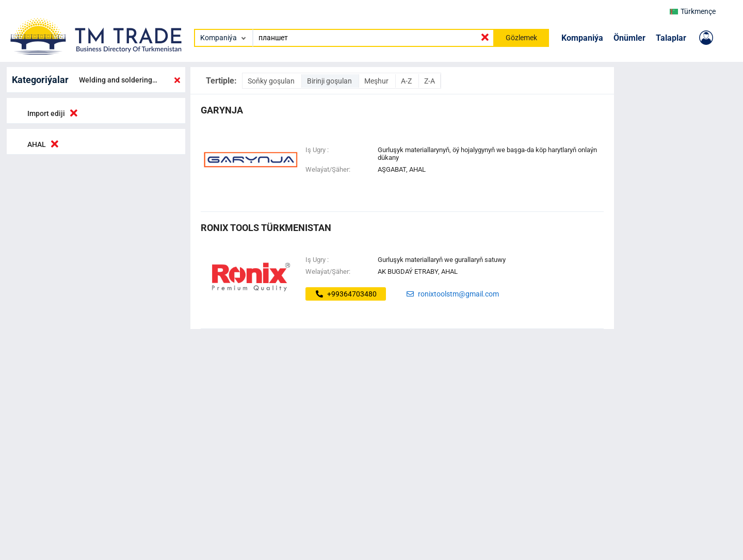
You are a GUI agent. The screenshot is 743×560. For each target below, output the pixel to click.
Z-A (430, 81)
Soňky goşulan (272, 81)
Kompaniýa (582, 38)
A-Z (407, 81)
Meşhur (377, 81)
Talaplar (671, 38)
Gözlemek (521, 38)
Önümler (629, 38)
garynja (222, 110)
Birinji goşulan (330, 81)
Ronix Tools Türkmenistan (266, 228)
